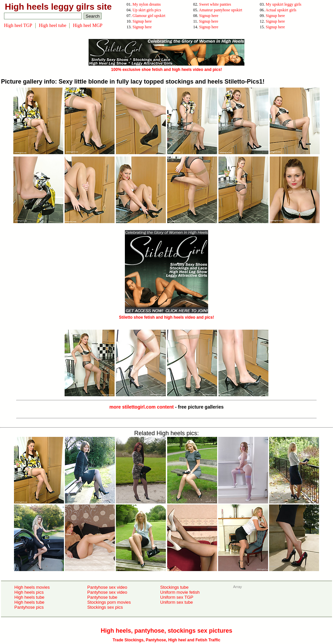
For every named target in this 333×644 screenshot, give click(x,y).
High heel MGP (88, 25)
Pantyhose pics (29, 607)
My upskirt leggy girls (284, 4)
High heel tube (53, 25)
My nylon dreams (147, 4)
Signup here (209, 16)
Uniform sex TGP (177, 597)
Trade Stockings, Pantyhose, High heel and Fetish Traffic (166, 640)
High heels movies (32, 587)
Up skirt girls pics (147, 10)
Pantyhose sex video (107, 587)
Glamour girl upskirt (149, 16)
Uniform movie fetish (180, 592)
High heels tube (29, 597)
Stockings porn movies (109, 602)
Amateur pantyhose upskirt (220, 10)
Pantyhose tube (102, 597)
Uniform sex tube (176, 602)
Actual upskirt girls (281, 10)
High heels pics (29, 592)
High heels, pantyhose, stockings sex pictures (166, 631)
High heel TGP (18, 25)
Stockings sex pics (105, 607)
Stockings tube (174, 587)
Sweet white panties (215, 4)
